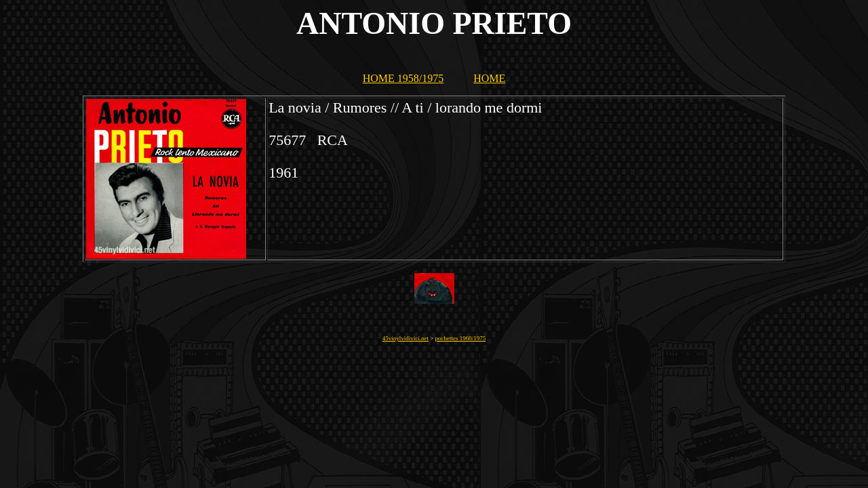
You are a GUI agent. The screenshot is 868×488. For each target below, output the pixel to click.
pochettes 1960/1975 (461, 338)
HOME (489, 78)
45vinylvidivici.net (406, 338)
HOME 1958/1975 (403, 78)
